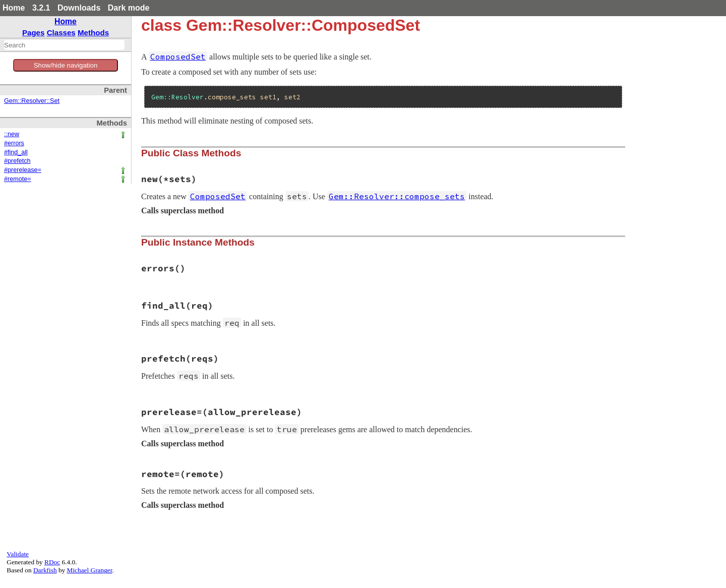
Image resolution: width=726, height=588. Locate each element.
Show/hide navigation (66, 65)
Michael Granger (90, 570)
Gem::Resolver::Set (32, 101)
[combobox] (64, 45)
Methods (93, 33)
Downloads (79, 8)
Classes (61, 33)
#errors (14, 143)
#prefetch (17, 161)
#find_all (16, 152)
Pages (34, 33)
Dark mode (129, 8)
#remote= (18, 179)
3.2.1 (41, 8)
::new (12, 134)
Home (14, 8)
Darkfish (45, 570)
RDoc (52, 562)
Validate (18, 554)
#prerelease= (23, 170)
